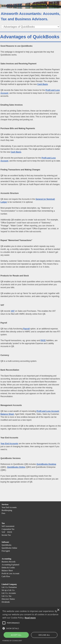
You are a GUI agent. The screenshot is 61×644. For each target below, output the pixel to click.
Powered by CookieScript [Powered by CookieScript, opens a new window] (12, 641)
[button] (13, 623)
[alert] (30, 626)
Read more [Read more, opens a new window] (30, 618)
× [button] (58, 610)
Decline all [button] (44, 635)
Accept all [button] (16, 635)
